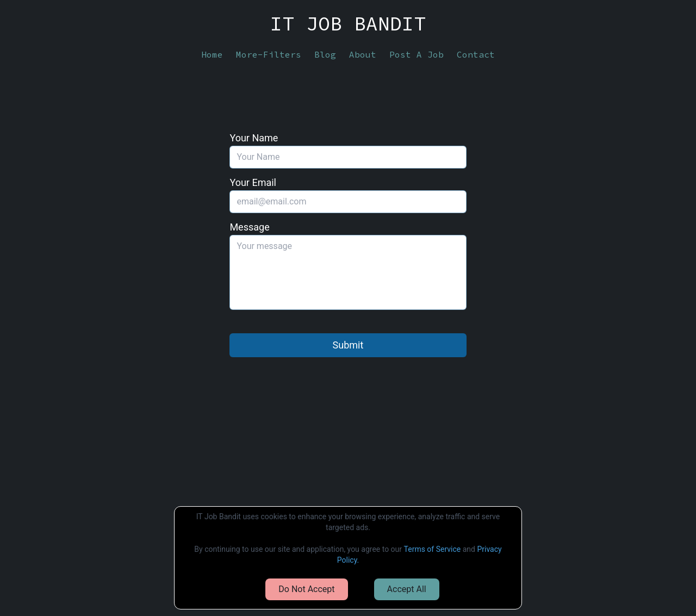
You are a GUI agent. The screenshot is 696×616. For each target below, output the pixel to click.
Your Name (254, 138)
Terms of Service (433, 549)
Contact (476, 54)
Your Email (253, 182)
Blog (325, 54)
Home (212, 54)
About (363, 54)
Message (249, 227)
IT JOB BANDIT (348, 24)
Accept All (407, 589)
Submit (348, 345)
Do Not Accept (306, 589)
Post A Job (417, 54)
